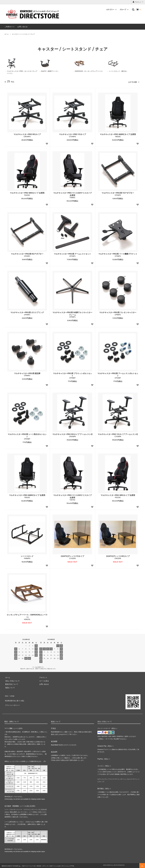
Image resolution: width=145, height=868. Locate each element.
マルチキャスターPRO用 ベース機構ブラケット (118, 253)
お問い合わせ (23, 27)
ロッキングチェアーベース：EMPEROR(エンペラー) (27, 615)
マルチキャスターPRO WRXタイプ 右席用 (118, 495)
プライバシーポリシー (12, 701)
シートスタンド (27, 556)
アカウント (138, 2)
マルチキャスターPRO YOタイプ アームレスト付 (118, 434)
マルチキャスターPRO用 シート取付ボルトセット (27, 435)
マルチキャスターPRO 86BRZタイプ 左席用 (118, 134)
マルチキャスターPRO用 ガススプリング (27, 312)
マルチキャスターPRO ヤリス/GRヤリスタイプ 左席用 (72, 193)
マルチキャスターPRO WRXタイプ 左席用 (27, 192)
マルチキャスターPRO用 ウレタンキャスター (118, 312)
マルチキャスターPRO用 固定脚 (27, 373)
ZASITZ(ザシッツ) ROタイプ (118, 556)
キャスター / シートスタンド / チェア (23, 34)
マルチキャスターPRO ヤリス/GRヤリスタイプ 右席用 (72, 496)
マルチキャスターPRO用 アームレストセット (72, 253)
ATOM (11, 695)
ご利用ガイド (10, 27)
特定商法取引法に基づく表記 (15, 698)
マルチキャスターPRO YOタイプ (72, 134)
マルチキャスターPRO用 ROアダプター (27, 253)
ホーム (7, 34)
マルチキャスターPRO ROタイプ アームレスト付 (72, 434)
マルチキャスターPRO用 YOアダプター (118, 192)
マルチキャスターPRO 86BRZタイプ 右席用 (27, 495)
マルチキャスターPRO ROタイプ (27, 134)
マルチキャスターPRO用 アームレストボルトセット (118, 374)
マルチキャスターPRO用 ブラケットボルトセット (72, 374)
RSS (6, 695)
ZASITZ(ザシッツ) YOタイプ (72, 556)
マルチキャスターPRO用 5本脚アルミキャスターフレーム (72, 313)
